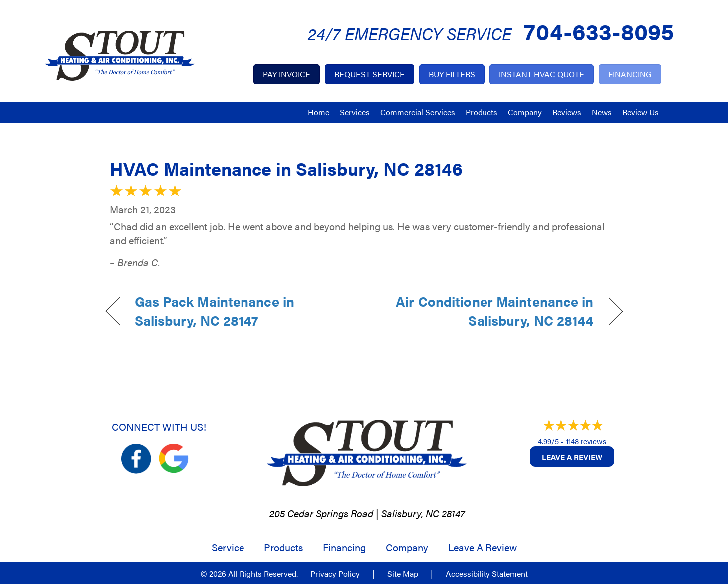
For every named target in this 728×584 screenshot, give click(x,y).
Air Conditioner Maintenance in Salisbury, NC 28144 (486, 311)
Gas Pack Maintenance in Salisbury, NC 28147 (215, 311)
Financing (344, 547)
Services (355, 112)
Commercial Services (418, 112)
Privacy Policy (335, 574)
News (602, 112)
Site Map (403, 574)
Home (319, 112)
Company (525, 112)
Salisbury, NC (410, 513)
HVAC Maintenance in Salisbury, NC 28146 (286, 168)
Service (228, 547)
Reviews (567, 112)
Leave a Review (572, 457)
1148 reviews (586, 441)
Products (482, 112)
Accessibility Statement (487, 574)
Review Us (640, 112)
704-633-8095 (599, 31)
